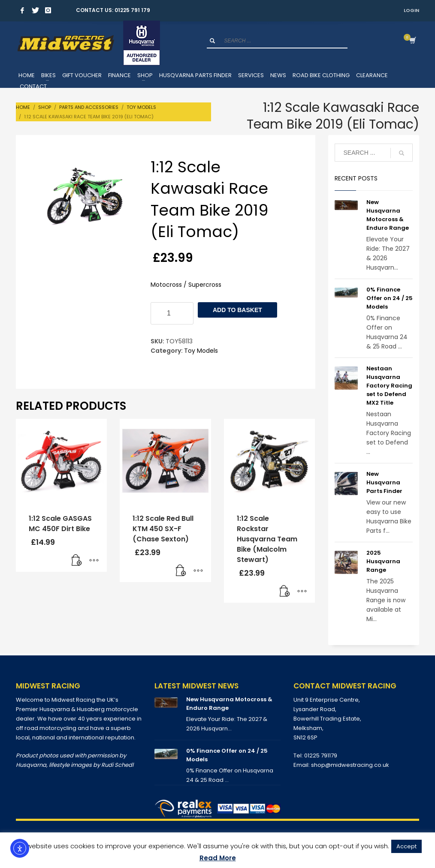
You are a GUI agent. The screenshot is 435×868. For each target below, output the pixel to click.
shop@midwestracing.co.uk (350, 765)
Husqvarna (31, 765)
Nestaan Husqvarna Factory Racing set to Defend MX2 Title (389, 386)
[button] (77, 561)
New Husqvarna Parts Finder (384, 482)
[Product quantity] (172, 313)
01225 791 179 (132, 10)
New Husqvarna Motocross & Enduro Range (388, 215)
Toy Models (201, 351)
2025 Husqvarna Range (383, 561)
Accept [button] (406, 846)
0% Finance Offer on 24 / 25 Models (390, 298)
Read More (218, 858)
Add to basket (237, 310)
